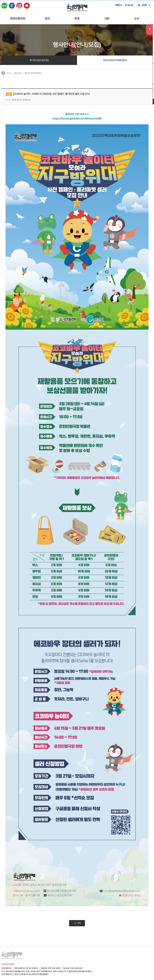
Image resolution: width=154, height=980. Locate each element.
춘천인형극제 (18, 19)
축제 (77, 19)
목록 (77, 923)
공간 (47, 19)
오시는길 (129, 5)
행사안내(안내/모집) (39, 60)
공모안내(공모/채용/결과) (115, 60)
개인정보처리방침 (8, 964)
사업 (107, 19)
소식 (136, 19)
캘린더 (119, 5)
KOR (145, 5)
